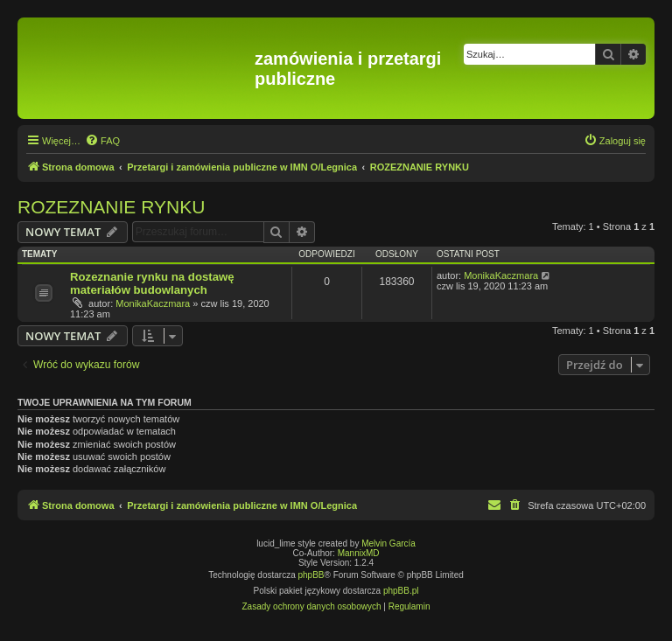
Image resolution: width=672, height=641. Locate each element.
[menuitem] (102, 141)
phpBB (311, 575)
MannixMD (359, 553)
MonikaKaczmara (153, 303)
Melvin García (388, 543)
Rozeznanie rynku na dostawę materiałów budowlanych (152, 283)
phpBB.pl (401, 591)
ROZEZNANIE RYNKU (111, 207)
